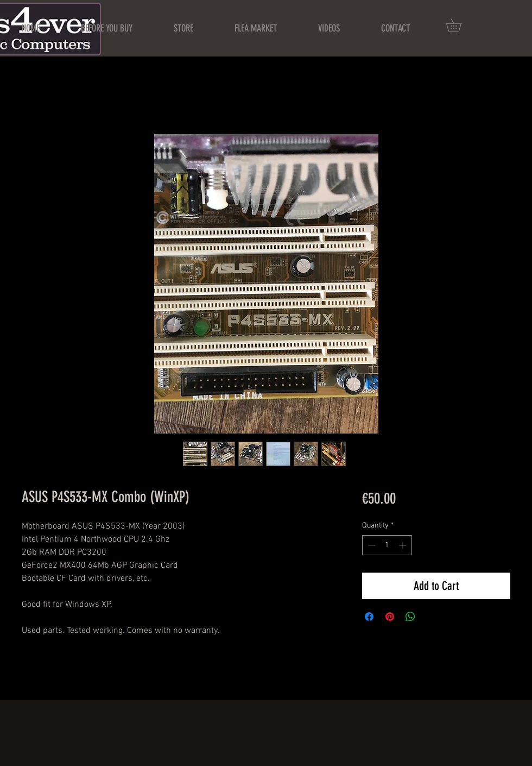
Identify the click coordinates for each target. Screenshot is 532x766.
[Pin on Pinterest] (390, 617)
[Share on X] (431, 617)
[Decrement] (370, 545)
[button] (460, 25)
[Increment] (404, 545)
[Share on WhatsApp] (410, 617)
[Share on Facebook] (369, 617)
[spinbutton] (387, 545)
